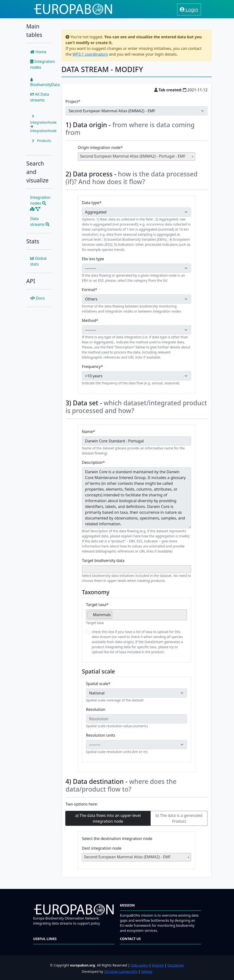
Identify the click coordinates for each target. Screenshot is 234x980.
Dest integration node (102, 848)
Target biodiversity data (103, 560)
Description (92, 462)
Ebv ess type (93, 259)
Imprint (158, 965)
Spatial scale (97, 684)
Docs (37, 298)
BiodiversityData (45, 83)
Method (89, 320)
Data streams (40, 221)
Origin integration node (99, 147)
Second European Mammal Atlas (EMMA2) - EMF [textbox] (127, 857)
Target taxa (96, 605)
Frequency (91, 367)
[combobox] (137, 157)
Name (87, 432)
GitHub (147, 971)
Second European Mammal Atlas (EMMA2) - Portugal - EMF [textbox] (133, 156)
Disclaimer (176, 965)
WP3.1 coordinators (90, 54)
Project (72, 101)
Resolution (96, 709)
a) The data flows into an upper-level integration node (108, 818)
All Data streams (40, 97)
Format (88, 290)
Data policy (139, 965)
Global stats (38, 261)
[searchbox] (85, 569)
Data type (91, 203)
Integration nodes (43, 64)
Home (38, 52)
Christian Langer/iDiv (121, 971)
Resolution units (101, 735)
